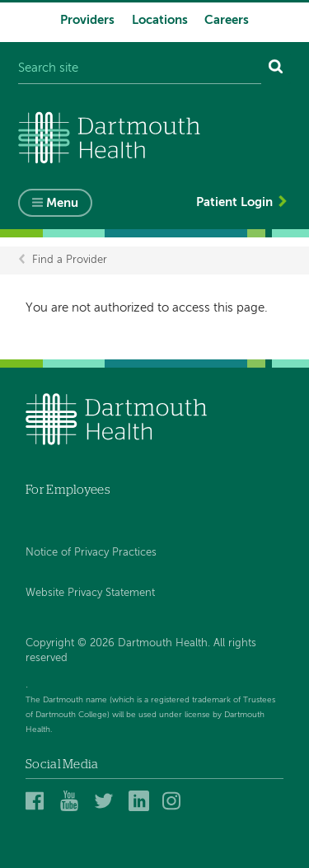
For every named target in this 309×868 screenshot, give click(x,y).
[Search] (276, 69)
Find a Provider (70, 260)
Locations (160, 20)
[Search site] (140, 69)
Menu (62, 203)
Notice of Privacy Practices (91, 553)
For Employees (68, 490)
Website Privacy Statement (90, 593)
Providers (87, 20)
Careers (227, 20)
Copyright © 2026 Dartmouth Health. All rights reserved (141, 651)
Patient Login (234, 202)
